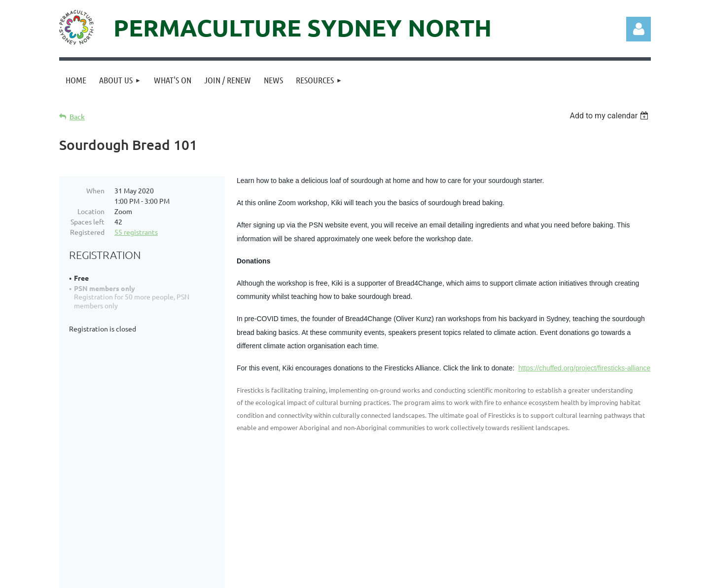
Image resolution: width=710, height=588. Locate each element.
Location (91, 211)
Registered (87, 232)
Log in (639, 29)
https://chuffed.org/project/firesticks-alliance (584, 368)
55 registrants (136, 232)
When (95, 190)
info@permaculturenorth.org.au (247, 530)
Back (77, 117)
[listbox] (610, 116)
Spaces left (88, 221)
